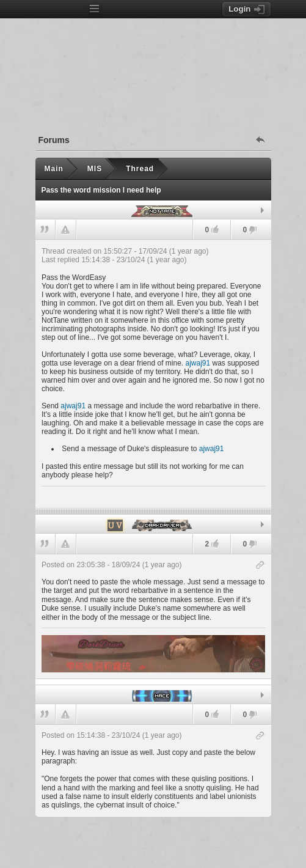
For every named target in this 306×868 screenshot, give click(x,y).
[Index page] (60, 10)
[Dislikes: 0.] (253, 231)
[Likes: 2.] (215, 544)
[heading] (153, 374)
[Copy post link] (260, 566)
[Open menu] (95, 9)
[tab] (153, 210)
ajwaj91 (198, 363)
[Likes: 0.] (215, 230)
